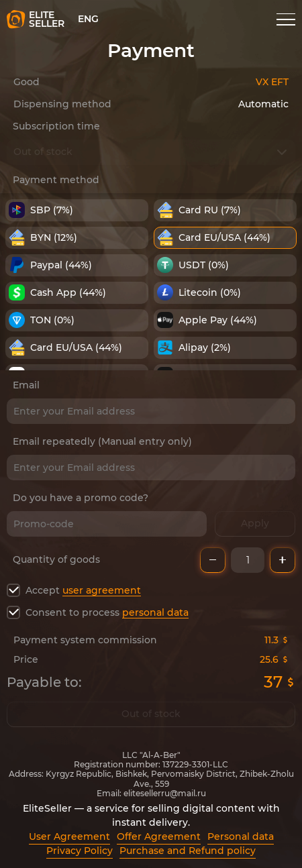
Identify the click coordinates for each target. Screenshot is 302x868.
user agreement (102, 590)
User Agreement (69, 836)
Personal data (241, 836)
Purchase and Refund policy (188, 851)
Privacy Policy (80, 851)
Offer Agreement (159, 836)
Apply (255, 524)
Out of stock (151, 714)
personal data (155, 612)
